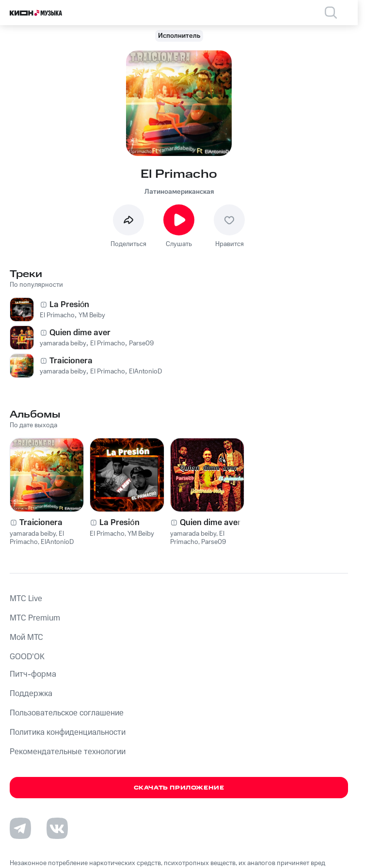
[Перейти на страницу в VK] (57, 828)
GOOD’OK (27, 657)
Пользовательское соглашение (67, 713)
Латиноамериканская (179, 192)
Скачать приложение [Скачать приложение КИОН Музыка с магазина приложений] (179, 788)
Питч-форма (33, 674)
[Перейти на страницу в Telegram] (20, 828)
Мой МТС (26, 637)
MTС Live (26, 599)
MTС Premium (35, 618)
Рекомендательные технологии (68, 752)
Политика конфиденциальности (68, 732)
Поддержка (31, 694)
